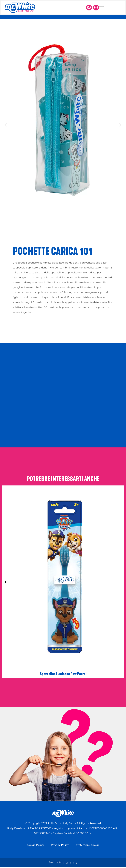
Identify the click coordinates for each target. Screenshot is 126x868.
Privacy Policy (60, 845)
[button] (6, 125)
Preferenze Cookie (88, 845)
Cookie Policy (35, 845)
